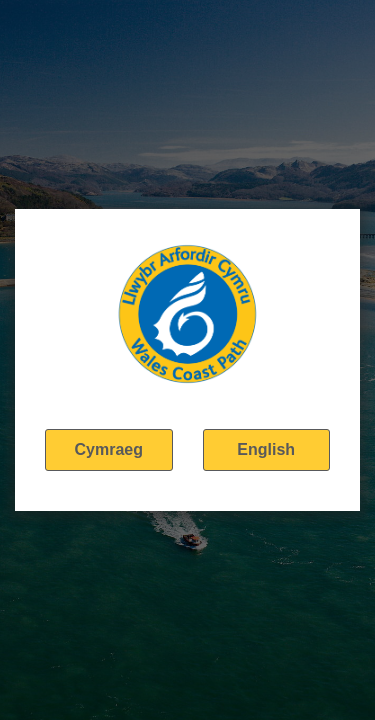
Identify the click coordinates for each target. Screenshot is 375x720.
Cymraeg (109, 449)
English (266, 449)
